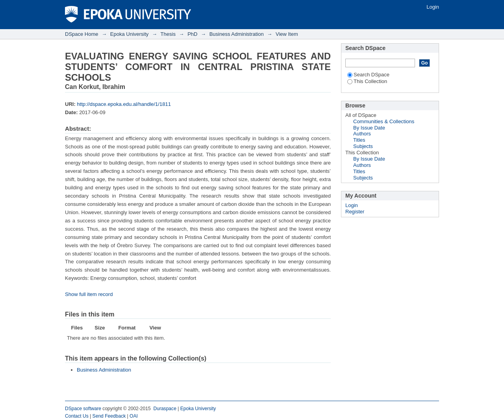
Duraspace (165, 409)
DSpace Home (82, 34)
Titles (359, 140)
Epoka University (130, 34)
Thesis (168, 34)
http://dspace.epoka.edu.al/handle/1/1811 (124, 104)
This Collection (367, 81)
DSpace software (83, 409)
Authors (362, 134)
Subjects (363, 146)
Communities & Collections (384, 121)
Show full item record (89, 294)
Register (355, 212)
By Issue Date (369, 128)
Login (433, 7)
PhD (192, 34)
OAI (134, 416)
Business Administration (237, 34)
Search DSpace (368, 75)
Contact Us (77, 416)
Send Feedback (109, 416)
